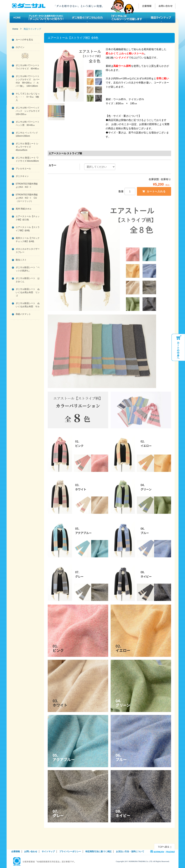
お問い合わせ (31, 852)
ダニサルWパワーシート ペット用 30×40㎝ (28, 123)
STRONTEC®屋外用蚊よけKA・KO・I (27, 185)
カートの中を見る (24, 40)
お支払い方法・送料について (130, 852)
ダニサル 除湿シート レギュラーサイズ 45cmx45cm (27, 147)
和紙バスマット (23, 314)
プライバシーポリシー (70, 852)
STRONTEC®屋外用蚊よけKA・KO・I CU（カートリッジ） (27, 198)
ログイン (20, 47)
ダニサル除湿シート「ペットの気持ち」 (28, 269)
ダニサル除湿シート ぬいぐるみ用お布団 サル (28, 305)
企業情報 (16, 852)
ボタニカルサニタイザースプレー (28, 251)
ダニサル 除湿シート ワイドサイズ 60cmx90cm (27, 159)
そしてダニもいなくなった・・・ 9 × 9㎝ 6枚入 (28, 97)
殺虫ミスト (21, 260)
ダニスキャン (22, 176)
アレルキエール (23, 169)
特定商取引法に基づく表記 (98, 852)
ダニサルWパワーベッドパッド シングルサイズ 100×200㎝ (28, 111)
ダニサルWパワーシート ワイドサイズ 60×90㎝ (28, 67)
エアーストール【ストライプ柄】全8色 (28, 229)
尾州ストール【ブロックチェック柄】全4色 (28, 240)
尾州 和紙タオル (24, 209)
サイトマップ (48, 852)
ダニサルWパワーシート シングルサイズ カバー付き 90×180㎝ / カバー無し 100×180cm (28, 81)
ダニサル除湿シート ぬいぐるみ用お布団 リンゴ (28, 292)
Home (15, 29)
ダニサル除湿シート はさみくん (28, 280)
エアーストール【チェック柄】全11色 (28, 218)
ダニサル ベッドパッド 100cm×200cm (27, 134)
